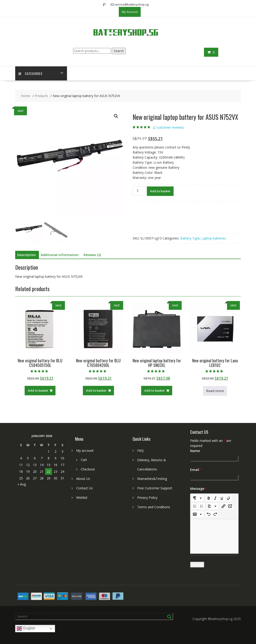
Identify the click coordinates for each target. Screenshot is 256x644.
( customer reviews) (169, 128)
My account (85, 451)
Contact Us (84, 488)
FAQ (140, 451)
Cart (84, 460)
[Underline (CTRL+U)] (222, 498)
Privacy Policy (147, 498)
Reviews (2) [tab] (92, 255)
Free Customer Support (155, 488)
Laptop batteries (214, 238)
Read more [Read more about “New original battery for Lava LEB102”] (215, 391)
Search (119, 51)
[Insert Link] (223, 506)
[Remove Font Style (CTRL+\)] (229, 498)
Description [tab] (26, 255)
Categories (31, 73)
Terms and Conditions (154, 507)
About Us (83, 479)
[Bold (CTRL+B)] (209, 498)
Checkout (88, 469)
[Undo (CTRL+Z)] (209, 514)
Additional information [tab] (60, 255)
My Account (130, 12)
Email (196, 470)
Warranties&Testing (152, 479)
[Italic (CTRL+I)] (215, 498)
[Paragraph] (212, 506)
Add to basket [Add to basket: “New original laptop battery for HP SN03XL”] (154, 390)
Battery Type (190, 238)
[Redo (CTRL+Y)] (215, 514)
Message (199, 489)
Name (195, 451)
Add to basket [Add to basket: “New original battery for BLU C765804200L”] (96, 390)
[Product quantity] (139, 191)
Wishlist (82, 498)
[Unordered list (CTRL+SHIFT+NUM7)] (195, 506)
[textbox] (214, 536)
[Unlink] (230, 506)
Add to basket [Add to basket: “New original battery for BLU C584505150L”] (38, 390)
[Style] (198, 498)
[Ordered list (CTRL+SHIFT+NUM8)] (201, 506)
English (26, 629)
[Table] (198, 514)
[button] (116, 116)
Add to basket (160, 191)
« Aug (22, 484)
